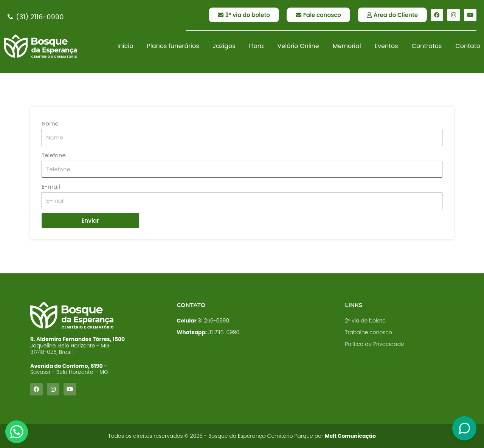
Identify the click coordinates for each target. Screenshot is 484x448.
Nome (50, 123)
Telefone (54, 155)
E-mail (51, 187)
